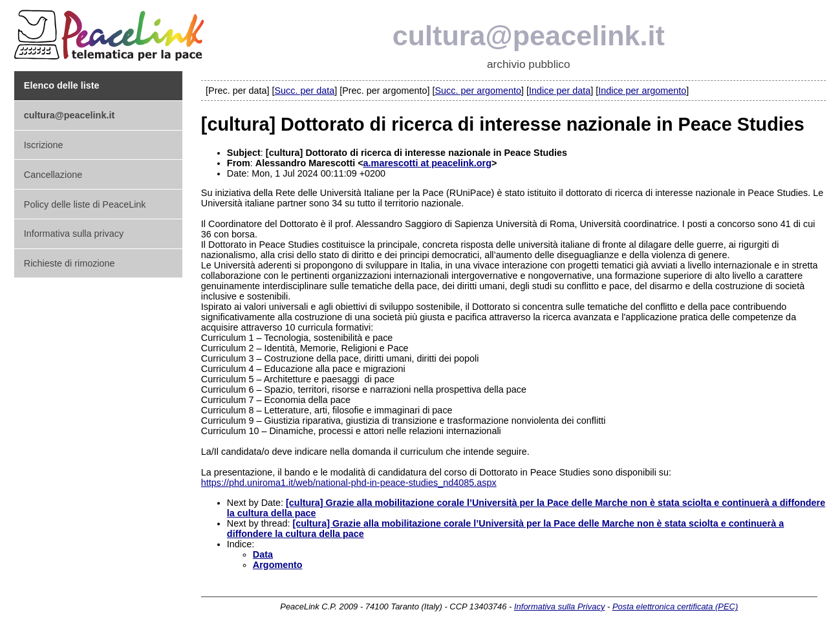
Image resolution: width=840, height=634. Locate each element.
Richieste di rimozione (70, 263)
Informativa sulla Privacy (559, 607)
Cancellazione (53, 175)
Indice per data (560, 91)
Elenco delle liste (62, 85)
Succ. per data (304, 91)
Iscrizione (44, 145)
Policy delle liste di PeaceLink (85, 204)
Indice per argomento (642, 91)
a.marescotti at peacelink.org (427, 163)
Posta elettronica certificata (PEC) (675, 607)
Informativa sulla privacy (74, 234)
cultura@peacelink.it (529, 36)
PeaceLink (111, 31)
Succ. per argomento (478, 91)
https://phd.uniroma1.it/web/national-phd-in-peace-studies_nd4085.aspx (349, 483)
